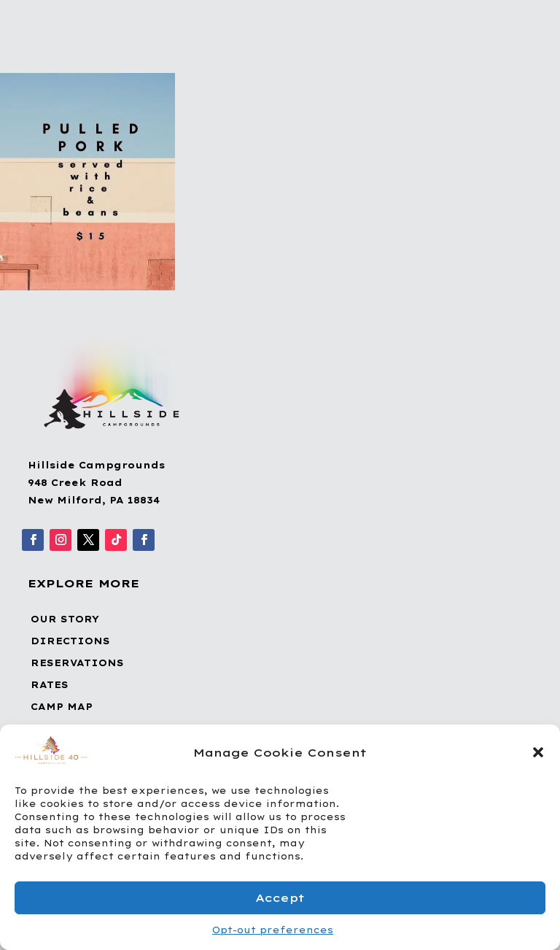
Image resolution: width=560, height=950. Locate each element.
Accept (280, 898)
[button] (538, 752)
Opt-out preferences (273, 930)
